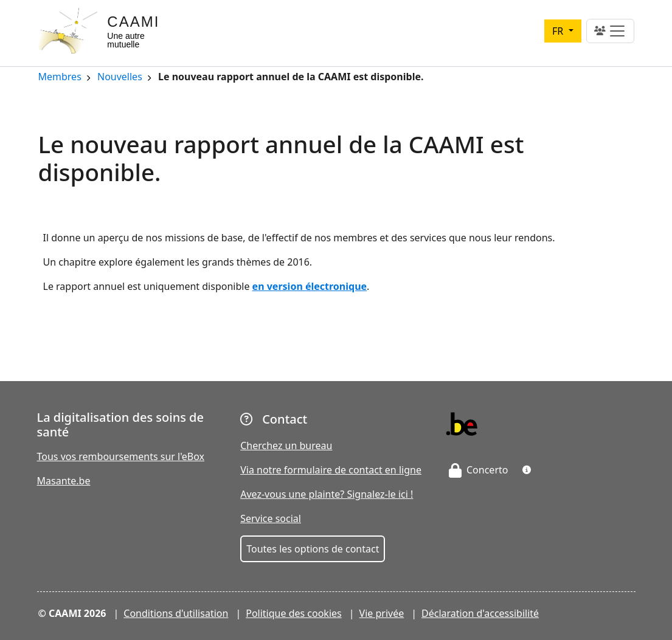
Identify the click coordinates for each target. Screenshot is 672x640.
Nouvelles (120, 77)
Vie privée (382, 613)
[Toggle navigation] (610, 31)
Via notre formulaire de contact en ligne (331, 470)
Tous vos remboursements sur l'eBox (121, 456)
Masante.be (64, 481)
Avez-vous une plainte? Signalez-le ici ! (327, 494)
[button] (527, 470)
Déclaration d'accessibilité (480, 613)
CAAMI (133, 22)
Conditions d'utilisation (176, 613)
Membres (60, 77)
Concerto (479, 470)
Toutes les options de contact (313, 549)
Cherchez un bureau (286, 446)
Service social (271, 518)
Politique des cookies (294, 613)
